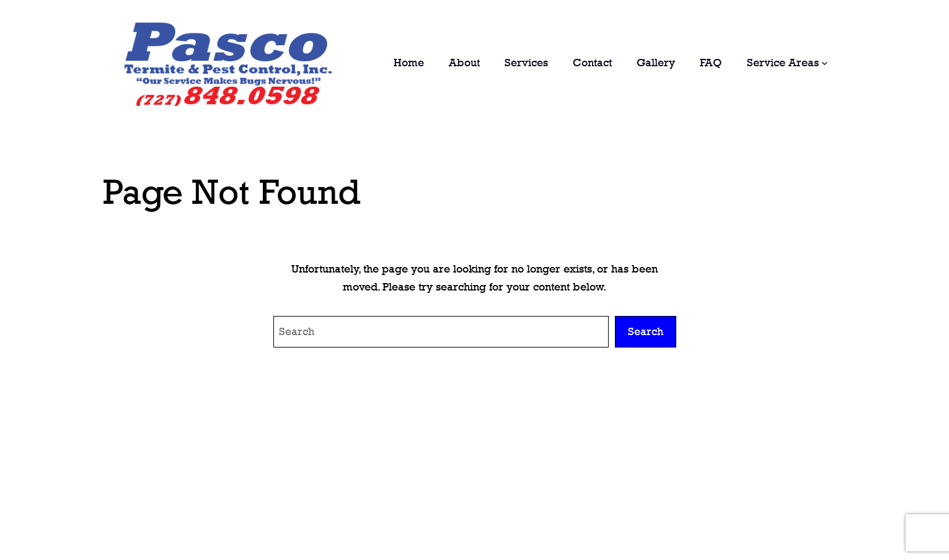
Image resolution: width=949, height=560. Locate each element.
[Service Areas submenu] (825, 63)
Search (646, 331)
